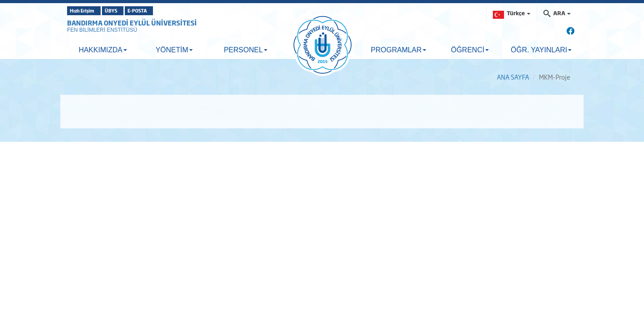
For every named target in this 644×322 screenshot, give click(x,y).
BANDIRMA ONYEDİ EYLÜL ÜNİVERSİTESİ (132, 23)
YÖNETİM (174, 50)
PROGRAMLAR (398, 50)
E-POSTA (174, 11)
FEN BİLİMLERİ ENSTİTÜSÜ (102, 30)
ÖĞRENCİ (470, 50)
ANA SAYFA (513, 77)
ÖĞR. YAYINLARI (541, 50)
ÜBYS (133, 11)
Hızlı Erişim (89, 11)
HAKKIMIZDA (103, 50)
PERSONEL (245, 50)
